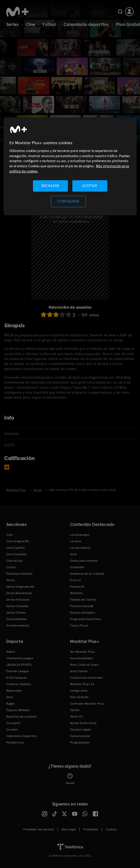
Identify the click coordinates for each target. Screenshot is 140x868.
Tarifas (75, 710)
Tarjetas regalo (80, 730)
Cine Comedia (16, 554)
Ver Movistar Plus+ (83, 652)
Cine (31, 24)
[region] (70, 166)
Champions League (20, 658)
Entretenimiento (18, 626)
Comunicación (80, 736)
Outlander (77, 567)
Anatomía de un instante (87, 574)
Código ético (79, 691)
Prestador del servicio (39, 829)
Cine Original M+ (18, 541)
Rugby (10, 704)
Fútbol (49, 24)
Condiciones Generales (86, 678)
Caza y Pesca (79, 626)
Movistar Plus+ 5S (82, 684)
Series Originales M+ (20, 587)
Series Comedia (17, 606)
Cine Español (15, 548)
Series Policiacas (18, 600)
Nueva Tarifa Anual (83, 723)
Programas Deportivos (86, 619)
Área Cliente (79, 671)
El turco (75, 580)
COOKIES (111, 829)
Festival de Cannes (83, 600)
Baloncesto (14, 691)
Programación (80, 742)
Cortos (11, 567)
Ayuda (70, 779)
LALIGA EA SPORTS (19, 665)
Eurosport (13, 723)
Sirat (73, 554)
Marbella (76, 593)
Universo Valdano (19, 684)
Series (12, 24)
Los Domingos (80, 535)
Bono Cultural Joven (84, 665)
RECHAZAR (50, 186)
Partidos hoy (15, 742)
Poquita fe (77, 587)
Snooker (12, 730)
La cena (76, 541)
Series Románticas (19, 593)
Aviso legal (69, 829)
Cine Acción (15, 561)
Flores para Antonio (84, 561)
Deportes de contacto (22, 717)
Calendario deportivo (86, 24)
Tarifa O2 (76, 717)
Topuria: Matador (18, 710)
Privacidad (91, 829)
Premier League (17, 671)
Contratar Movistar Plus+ (87, 704)
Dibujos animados (82, 613)
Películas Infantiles (19, 574)
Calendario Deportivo (21, 736)
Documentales (16, 619)
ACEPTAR (90, 186)
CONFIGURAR (68, 201)
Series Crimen (16, 613)
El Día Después (17, 678)
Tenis (10, 697)
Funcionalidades (81, 658)
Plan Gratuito (79, 697)
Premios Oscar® (82, 606)
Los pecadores (80, 548)
